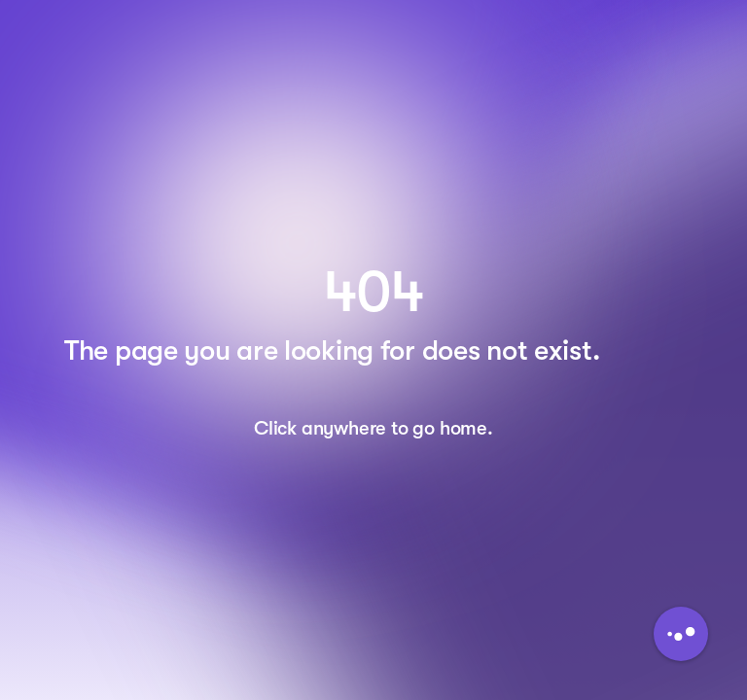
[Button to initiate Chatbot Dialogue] (681, 634)
